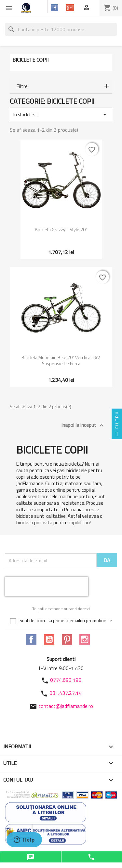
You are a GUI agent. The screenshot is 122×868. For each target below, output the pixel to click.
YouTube (49, 639)
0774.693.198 (66, 680)
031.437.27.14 (66, 693)
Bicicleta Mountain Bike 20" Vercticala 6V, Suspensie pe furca (61, 360)
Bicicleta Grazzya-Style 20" (61, 229)
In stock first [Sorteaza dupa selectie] (61, 114)
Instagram (85, 639)
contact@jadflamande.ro (66, 706)
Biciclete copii (30, 60)
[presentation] (47, 587)
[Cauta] (61, 29)
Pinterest (67, 639)
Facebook (31, 639)
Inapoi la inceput (83, 425)
